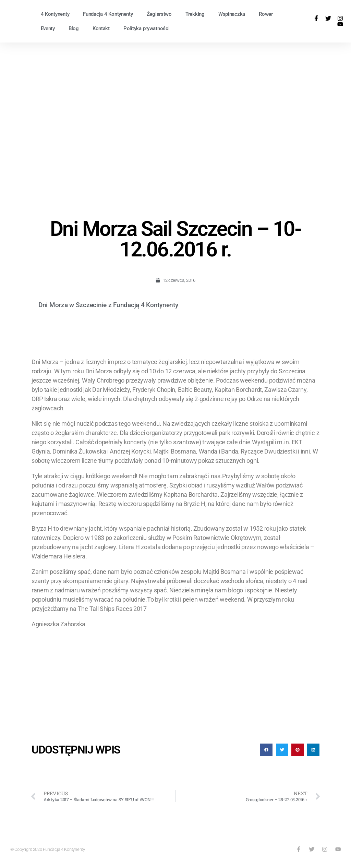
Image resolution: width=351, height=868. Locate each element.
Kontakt (101, 28)
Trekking (195, 14)
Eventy (48, 28)
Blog (74, 28)
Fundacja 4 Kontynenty (108, 14)
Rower (266, 14)
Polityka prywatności (147, 28)
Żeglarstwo (159, 14)
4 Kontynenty (55, 14)
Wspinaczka (232, 14)
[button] (266, 750)
